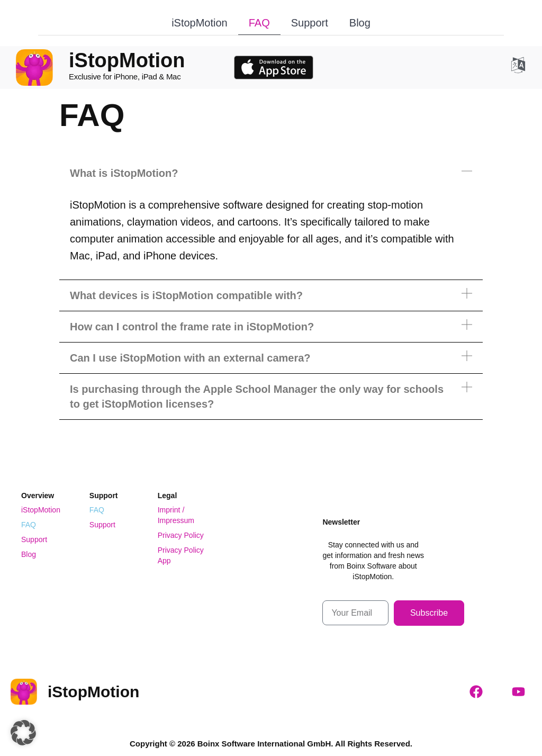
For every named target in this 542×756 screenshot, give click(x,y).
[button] (271, 173)
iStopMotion (200, 23)
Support (310, 23)
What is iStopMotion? (124, 173)
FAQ (259, 23)
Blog (360, 23)
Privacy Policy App (181, 555)
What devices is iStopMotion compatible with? (186, 295)
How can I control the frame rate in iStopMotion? (192, 327)
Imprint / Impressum (176, 515)
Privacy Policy (181, 535)
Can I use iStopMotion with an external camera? (190, 358)
